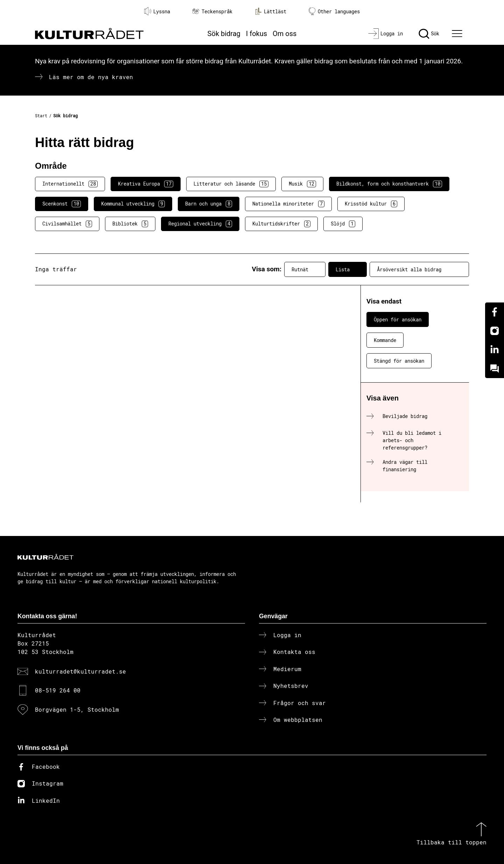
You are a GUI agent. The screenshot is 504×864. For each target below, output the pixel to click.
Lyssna (157, 11)
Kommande (385, 340)
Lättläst (271, 11)
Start (41, 116)
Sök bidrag (224, 34)
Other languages (334, 11)
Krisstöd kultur (371, 204)
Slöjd (343, 224)
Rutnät (305, 269)
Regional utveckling (200, 224)
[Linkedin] (495, 350)
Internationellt (70, 184)
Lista (348, 269)
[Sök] (429, 34)
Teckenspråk (212, 11)
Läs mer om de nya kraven (91, 77)
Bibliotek (130, 224)
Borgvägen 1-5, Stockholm (77, 709)
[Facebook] (495, 312)
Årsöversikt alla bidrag (419, 269)
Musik (302, 184)
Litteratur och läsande (231, 184)
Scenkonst (62, 204)
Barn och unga (209, 204)
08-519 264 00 (58, 690)
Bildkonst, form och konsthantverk (389, 184)
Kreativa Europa (146, 184)
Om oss (285, 34)
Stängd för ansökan (399, 361)
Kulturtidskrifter (281, 224)
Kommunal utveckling (133, 204)
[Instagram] (495, 331)
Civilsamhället (67, 224)
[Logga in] (386, 34)
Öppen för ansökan (398, 319)
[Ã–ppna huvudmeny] (458, 34)
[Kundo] (495, 369)
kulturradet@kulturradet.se (80, 671)
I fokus (257, 34)
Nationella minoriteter (288, 204)
